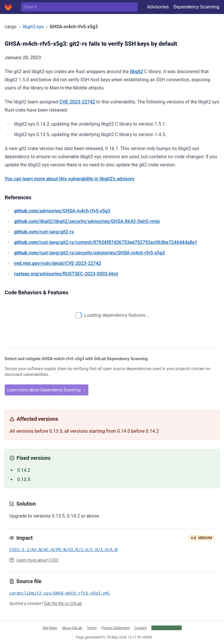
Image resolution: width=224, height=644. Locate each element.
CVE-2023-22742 (77, 102)
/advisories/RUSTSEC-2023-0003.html (66, 274)
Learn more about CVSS (37, 560)
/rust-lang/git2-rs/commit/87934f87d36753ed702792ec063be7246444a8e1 (106, 242)
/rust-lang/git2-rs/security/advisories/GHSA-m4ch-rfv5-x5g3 (89, 253)
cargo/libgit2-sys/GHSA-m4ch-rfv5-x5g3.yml (60, 593)
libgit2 (137, 72)
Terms (92, 628)
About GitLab (72, 628)
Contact (141, 628)
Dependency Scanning (196, 7)
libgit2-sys (33, 27)
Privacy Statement (116, 628)
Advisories (158, 7)
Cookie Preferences (167, 628)
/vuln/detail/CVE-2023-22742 (57, 263)
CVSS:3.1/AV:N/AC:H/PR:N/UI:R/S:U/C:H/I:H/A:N (63, 550)
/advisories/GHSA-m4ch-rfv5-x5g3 (62, 211)
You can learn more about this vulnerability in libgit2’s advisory (70, 179)
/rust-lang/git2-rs (44, 232)
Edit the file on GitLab (63, 603)
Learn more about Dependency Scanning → (47, 390)
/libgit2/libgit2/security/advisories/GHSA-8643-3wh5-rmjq (87, 221)
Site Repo (50, 628)
